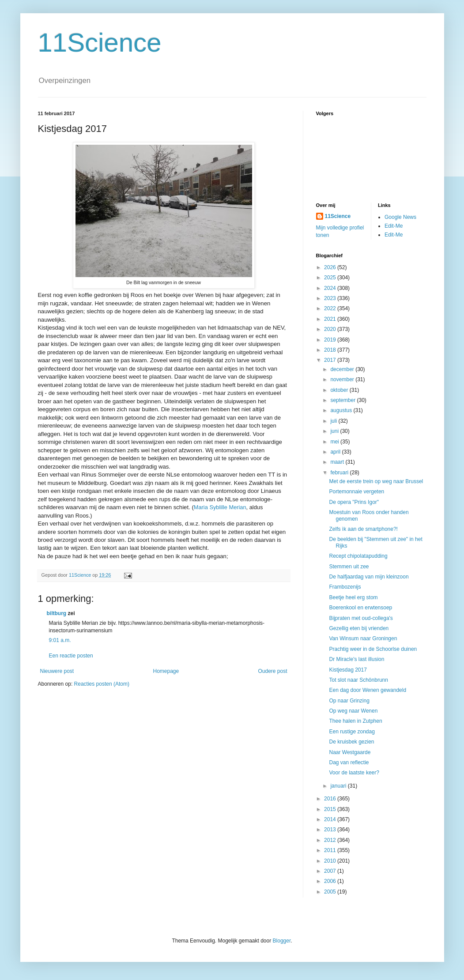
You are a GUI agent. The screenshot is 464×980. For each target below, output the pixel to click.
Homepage (166, 671)
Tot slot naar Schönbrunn (358, 680)
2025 (331, 278)
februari (340, 473)
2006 (331, 881)
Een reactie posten (71, 656)
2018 (331, 350)
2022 (331, 308)
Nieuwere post (57, 671)
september (343, 400)
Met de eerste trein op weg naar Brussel (376, 481)
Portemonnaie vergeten (356, 492)
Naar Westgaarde (350, 752)
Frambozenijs (345, 587)
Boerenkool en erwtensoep (360, 608)
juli (334, 421)
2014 (331, 819)
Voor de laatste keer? (354, 773)
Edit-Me (394, 226)
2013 (331, 830)
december (343, 369)
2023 (331, 298)
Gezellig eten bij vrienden (359, 628)
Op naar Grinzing (349, 701)
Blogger (282, 941)
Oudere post (272, 671)
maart (338, 462)
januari (339, 786)
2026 (331, 267)
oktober (340, 390)
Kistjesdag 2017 (348, 670)
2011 (331, 850)
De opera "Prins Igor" (354, 502)
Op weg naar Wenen (353, 711)
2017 (331, 360)
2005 (331, 892)
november (343, 379)
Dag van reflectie (349, 762)
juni (335, 431)
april (336, 452)
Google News (400, 217)
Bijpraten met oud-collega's (361, 618)
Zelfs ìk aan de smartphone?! (363, 529)
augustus (342, 410)
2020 (331, 329)
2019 (331, 340)
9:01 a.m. (60, 640)
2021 (331, 319)
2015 (331, 809)
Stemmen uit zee (349, 567)
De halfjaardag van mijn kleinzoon (369, 577)
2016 (331, 799)
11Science (100, 43)
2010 (331, 861)
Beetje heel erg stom (353, 597)
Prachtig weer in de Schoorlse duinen (373, 649)
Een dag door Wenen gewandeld (368, 690)
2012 (331, 840)
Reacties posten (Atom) (102, 684)
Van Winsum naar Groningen (363, 638)
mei (335, 442)
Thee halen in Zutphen (355, 721)
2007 (331, 871)
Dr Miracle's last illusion (356, 659)
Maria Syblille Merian (220, 507)
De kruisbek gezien (351, 742)
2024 (331, 288)
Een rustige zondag (352, 732)
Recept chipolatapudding (358, 556)
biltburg (57, 613)
